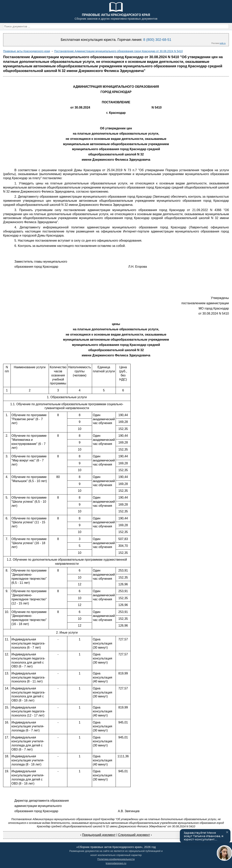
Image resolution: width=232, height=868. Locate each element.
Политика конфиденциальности (116, 859)
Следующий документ (134, 835)
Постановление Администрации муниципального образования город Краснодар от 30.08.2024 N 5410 (119, 51)
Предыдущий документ (99, 835)
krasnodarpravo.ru (116, 863)
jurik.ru (223, 43)
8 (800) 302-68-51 (157, 40)
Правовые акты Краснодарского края (27, 51)
